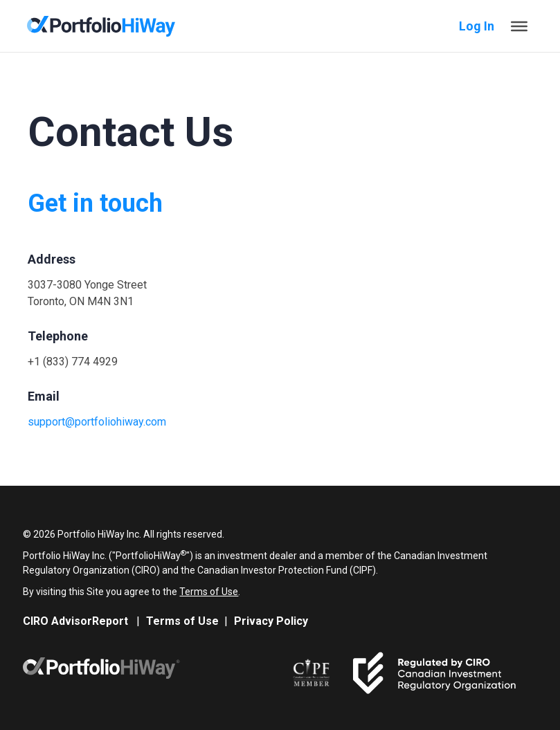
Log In (477, 26)
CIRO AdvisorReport (75, 621)
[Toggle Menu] (519, 26)
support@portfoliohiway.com (97, 422)
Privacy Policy (271, 621)
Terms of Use (209, 592)
